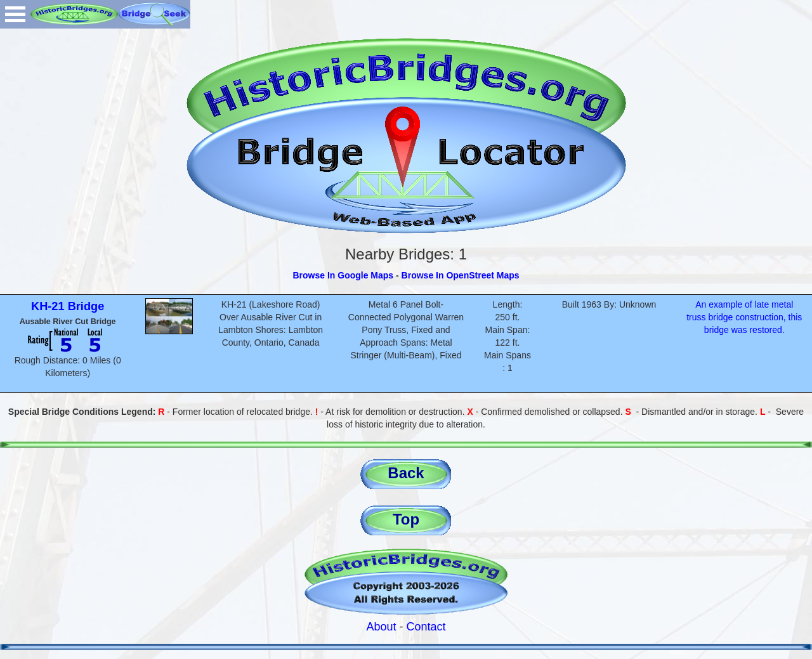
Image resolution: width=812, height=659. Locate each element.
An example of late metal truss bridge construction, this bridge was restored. (744, 317)
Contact (426, 627)
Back (406, 473)
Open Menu (15, 14)
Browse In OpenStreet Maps (461, 275)
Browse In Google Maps (343, 275)
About (381, 627)
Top (406, 519)
